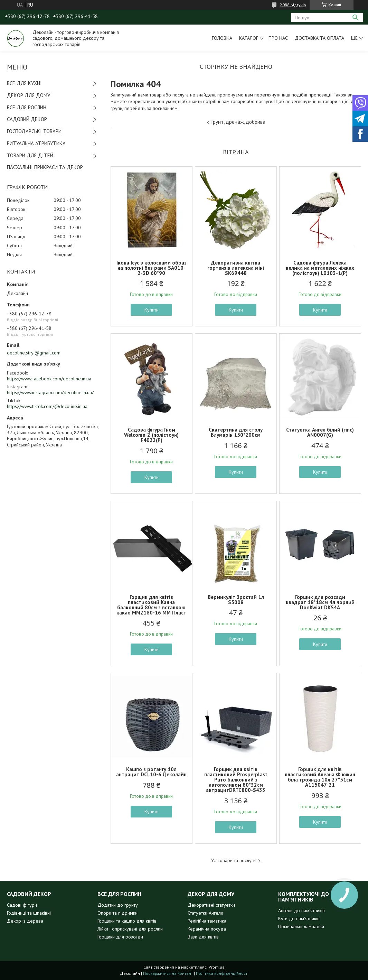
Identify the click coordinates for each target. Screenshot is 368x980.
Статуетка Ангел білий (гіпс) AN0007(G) (320, 432)
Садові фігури (22, 905)
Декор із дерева (25, 921)
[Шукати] (355, 17)
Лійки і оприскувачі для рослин (130, 929)
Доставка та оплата (319, 38)
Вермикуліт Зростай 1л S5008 (236, 600)
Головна (222, 38)
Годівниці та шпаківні (29, 913)
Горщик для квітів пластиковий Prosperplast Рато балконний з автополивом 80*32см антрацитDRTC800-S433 (236, 780)
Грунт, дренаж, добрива (238, 122)
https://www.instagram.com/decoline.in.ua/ (50, 392)
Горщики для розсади (120, 937)
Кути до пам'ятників (299, 918)
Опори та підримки (117, 913)
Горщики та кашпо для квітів (127, 921)
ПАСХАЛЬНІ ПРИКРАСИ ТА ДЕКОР (45, 167)
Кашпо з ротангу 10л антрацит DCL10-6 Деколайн (151, 772)
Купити (152, 310)
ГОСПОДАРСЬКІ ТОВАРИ (34, 131)
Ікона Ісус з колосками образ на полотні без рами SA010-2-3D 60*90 (152, 268)
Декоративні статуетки (211, 905)
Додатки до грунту (118, 905)
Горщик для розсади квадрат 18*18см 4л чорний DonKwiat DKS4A (320, 602)
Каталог (249, 38)
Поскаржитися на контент (168, 973)
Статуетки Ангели (205, 913)
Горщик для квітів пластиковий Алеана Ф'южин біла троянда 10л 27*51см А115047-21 (320, 777)
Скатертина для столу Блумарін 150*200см (236, 432)
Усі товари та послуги (233, 861)
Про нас (278, 38)
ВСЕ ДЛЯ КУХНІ (24, 83)
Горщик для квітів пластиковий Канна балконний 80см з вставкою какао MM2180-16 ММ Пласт (151, 605)
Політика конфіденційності (222, 973)
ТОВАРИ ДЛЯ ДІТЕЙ (30, 155)
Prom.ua (217, 967)
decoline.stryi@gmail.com (34, 353)
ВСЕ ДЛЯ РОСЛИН (27, 107)
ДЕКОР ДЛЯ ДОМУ (29, 95)
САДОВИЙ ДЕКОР (27, 119)
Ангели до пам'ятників (301, 910)
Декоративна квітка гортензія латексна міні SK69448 (236, 268)
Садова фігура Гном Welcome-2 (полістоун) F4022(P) (151, 435)
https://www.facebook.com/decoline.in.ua (49, 379)
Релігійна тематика (207, 921)
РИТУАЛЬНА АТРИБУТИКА (36, 143)
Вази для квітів (203, 937)
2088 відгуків (293, 5)
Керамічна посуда (207, 929)
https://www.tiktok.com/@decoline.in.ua (47, 406)
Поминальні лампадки (301, 926)
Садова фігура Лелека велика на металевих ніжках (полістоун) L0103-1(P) (320, 268)
